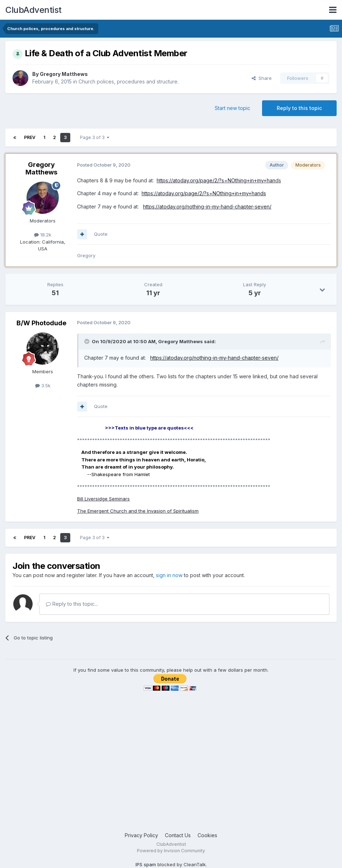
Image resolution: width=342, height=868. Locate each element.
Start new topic (232, 108)
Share (262, 78)
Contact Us (178, 835)
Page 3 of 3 (95, 137)
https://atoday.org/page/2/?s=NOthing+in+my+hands (204, 193)
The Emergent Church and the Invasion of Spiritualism (138, 511)
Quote (101, 234)
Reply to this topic (299, 108)
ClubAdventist (34, 10)
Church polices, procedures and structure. (129, 81)
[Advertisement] (171, 774)
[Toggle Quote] (87, 341)
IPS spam (146, 864)
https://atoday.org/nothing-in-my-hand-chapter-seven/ (207, 207)
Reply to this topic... (72, 604)
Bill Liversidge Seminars (103, 499)
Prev (30, 137)
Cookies (207, 835)
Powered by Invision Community (171, 851)
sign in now (169, 575)
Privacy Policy (141, 835)
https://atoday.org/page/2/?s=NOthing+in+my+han (216, 180)
